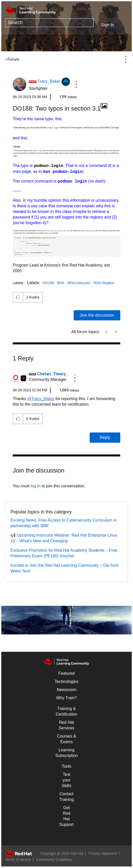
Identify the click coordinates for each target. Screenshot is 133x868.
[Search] (49, 23)
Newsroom (66, 690)
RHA (61, 283)
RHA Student (104, 283)
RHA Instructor (79, 283)
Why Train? (67, 698)
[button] (76, 84)
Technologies (66, 682)
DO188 (48, 283)
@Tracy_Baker (41, 399)
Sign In (108, 25)
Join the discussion (97, 315)
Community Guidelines (54, 860)
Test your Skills (66, 780)
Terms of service (18, 860)
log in (36, 486)
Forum (13, 59)
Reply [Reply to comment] (105, 437)
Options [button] (125, 59)
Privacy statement (103, 853)
